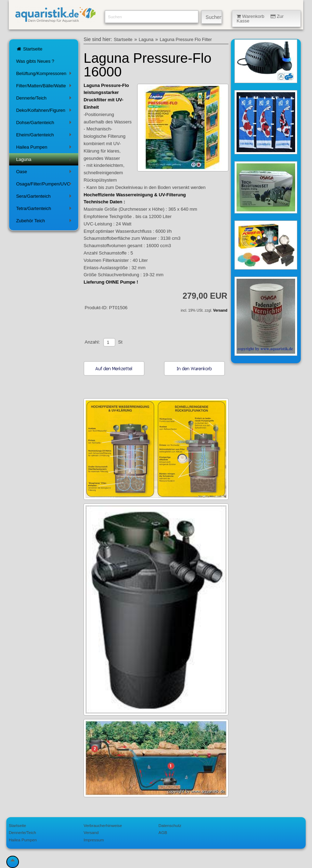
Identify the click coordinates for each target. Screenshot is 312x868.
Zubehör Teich (45, 222)
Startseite (29, 49)
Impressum (94, 840)
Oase (45, 173)
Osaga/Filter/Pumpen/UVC (45, 185)
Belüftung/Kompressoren (45, 75)
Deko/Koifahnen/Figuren (45, 112)
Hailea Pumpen (45, 148)
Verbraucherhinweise (103, 825)
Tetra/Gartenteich (45, 210)
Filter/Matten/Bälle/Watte (45, 87)
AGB (163, 832)
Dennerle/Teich (45, 99)
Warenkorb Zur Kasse (260, 19)
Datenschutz (170, 825)
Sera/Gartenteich (45, 198)
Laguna (45, 161)
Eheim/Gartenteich (45, 136)
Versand (220, 310)
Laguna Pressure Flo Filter (186, 40)
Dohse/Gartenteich (45, 124)
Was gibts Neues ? (35, 61)
